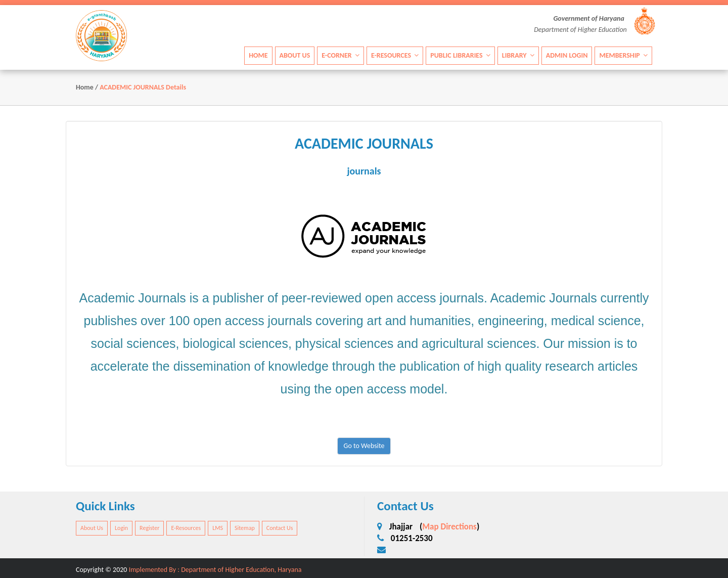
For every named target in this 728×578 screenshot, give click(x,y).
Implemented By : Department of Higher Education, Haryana (215, 570)
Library (518, 55)
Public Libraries (460, 55)
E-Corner (340, 55)
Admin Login (567, 55)
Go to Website (364, 446)
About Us (295, 55)
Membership (623, 55)
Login (121, 528)
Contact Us (280, 528)
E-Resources (395, 55)
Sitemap (245, 528)
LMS (218, 528)
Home (258, 55)
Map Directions (449, 527)
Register (149, 528)
